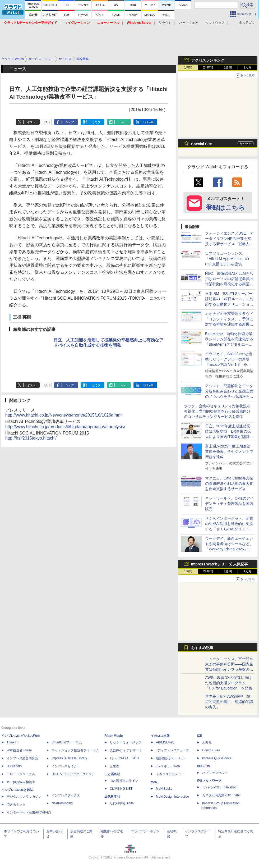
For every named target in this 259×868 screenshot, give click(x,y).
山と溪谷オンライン (124, 781)
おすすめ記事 (202, 648)
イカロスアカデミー (170, 774)
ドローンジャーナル (21, 774)
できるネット (16, 805)
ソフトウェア (215, 23)
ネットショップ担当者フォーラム (75, 750)
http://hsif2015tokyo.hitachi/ (31, 438)
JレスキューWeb (168, 766)
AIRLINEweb (165, 742)
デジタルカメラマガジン (24, 797)
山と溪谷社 (112, 774)
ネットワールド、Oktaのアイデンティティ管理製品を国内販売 (229, 504)
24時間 (208, 67)
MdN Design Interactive (172, 797)
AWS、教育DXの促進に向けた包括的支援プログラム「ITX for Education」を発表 (229, 683)
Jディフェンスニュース (173, 750)
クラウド (165, 23)
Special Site (202, 144)
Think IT (12, 742)
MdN (154, 782)
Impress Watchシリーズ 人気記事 (219, 564)
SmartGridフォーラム (67, 742)
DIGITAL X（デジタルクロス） (73, 774)
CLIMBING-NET (121, 789)
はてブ (96, 122)
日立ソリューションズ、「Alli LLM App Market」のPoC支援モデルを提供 (227, 259)
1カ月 (248, 67)
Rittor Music (114, 736)
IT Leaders (14, 766)
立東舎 (114, 766)
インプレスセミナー (66, 766)
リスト (47, 122)
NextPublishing (62, 803)
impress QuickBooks (217, 758)
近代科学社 (112, 797)
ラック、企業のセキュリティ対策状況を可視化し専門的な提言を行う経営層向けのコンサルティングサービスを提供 (217, 411)
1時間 (188, 67)
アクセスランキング (208, 60)
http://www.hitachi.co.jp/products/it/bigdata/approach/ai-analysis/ (65, 427)
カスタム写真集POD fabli (221, 795)
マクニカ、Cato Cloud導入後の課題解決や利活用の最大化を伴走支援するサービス (229, 483)
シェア (70, 122)
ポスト (31, 122)
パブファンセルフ (215, 773)
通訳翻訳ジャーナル (170, 758)
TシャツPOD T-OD (124, 758)
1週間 (228, 67)
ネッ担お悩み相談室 (21, 782)
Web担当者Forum (19, 750)
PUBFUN (203, 766)
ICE (200, 736)
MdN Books (164, 789)
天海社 (207, 742)
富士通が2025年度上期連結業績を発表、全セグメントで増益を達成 (229, 451)
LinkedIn (149, 122)
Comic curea (211, 750)
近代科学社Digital (122, 803)
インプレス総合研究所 (22, 758)
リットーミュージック (126, 742)
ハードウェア (189, 23)
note (122, 122)
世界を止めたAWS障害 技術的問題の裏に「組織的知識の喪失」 (229, 702)
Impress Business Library (69, 758)
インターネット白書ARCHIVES (29, 812)
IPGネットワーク (209, 781)
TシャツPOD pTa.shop (219, 787)
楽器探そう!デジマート (126, 750)
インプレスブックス (66, 795)
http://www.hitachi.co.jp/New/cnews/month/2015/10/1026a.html (64, 415)
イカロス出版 (160, 736)
